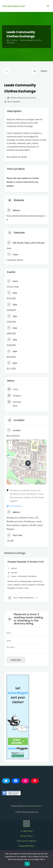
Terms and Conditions (26, 841)
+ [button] (10, 443)
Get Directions (14, 506)
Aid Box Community (18, 562)
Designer (14, 396)
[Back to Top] (27, 824)
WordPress (36, 806)
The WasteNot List (13, 6)
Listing (14, 40)
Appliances (15, 598)
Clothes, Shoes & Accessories (23, 98)
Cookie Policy (27, 831)
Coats (12, 389)
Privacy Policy (26, 836)
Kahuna (26, 806)
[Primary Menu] (48, 6)
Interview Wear (14, 404)
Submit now (16, 660)
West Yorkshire (14, 102)
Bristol (14, 568)
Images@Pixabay (27, 846)
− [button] (10, 447)
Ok (27, 864)
